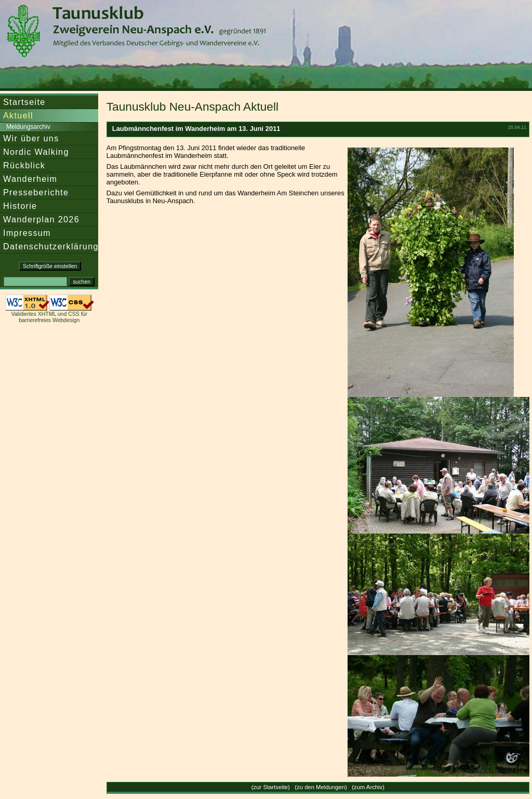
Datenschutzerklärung (51, 246)
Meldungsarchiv (28, 127)
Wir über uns (31, 138)
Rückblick (24, 165)
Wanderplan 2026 (41, 219)
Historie (20, 206)
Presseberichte (36, 192)
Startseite (24, 102)
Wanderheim (30, 179)
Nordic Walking (36, 152)
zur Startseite (271, 787)
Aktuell (18, 115)
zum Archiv (368, 787)
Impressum (27, 233)
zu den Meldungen (321, 787)
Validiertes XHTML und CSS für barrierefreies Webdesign (49, 317)
